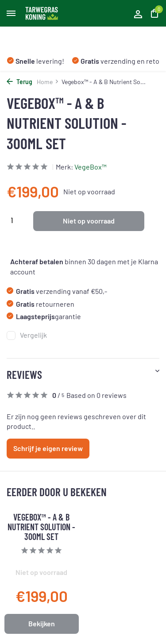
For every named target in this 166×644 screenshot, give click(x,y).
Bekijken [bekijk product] (42, 623)
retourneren (41, 304)
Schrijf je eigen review (48, 448)
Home (48, 82)
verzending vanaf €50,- (57, 291)
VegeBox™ (91, 167)
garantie (44, 316)
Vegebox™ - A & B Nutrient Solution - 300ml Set (41, 527)
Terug (19, 82)
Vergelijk (27, 335)
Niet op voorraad (89, 221)
